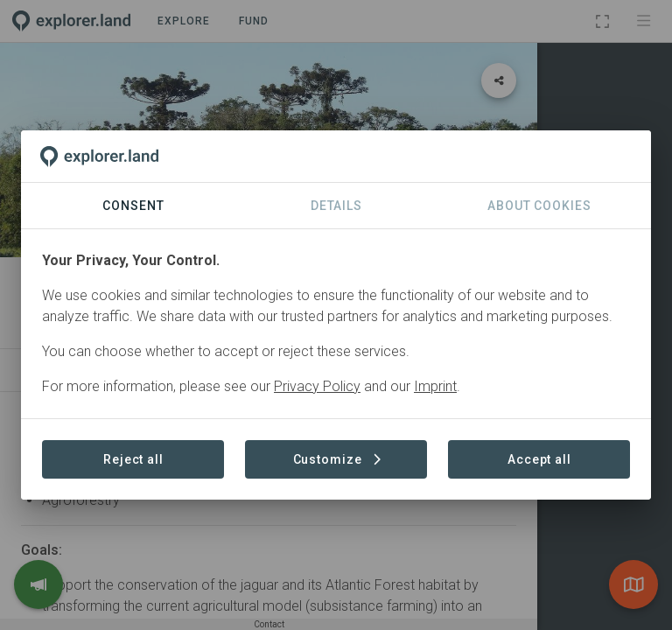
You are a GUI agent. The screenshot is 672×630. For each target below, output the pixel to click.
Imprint (435, 386)
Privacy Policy (317, 386)
